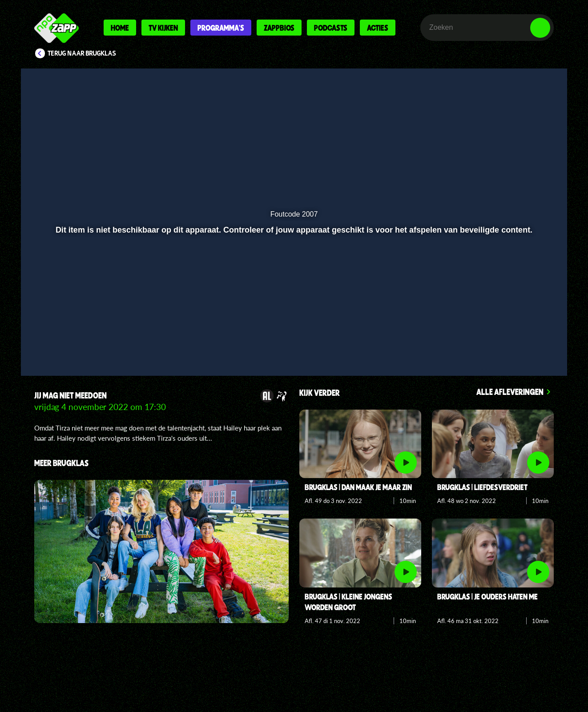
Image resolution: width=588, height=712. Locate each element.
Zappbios (279, 28)
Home (120, 28)
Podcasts (331, 28)
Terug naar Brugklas (82, 53)
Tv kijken (163, 28)
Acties (378, 28)
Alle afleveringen (510, 392)
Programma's (221, 28)
